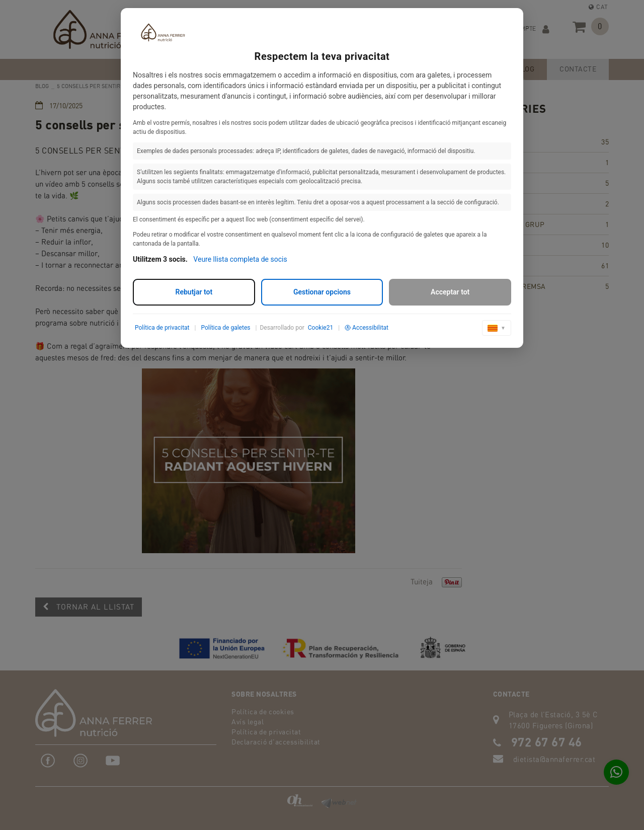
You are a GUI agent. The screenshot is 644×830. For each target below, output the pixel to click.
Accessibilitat (367, 328)
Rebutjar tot (194, 292)
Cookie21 (320, 328)
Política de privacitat (162, 328)
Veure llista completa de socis (240, 259)
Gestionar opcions (322, 292)
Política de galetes (225, 328)
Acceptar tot (450, 292)
